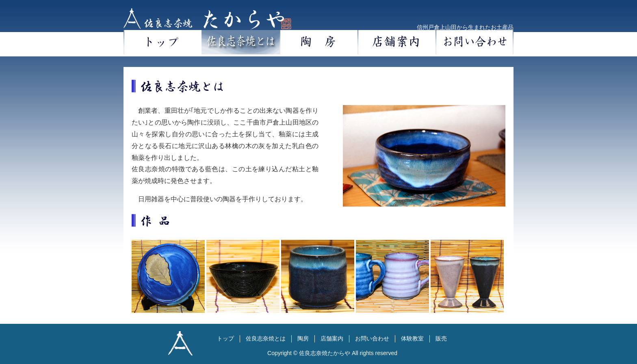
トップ (162, 42)
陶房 (318, 42)
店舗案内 (396, 42)
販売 (441, 338)
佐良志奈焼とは (240, 42)
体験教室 (412, 338)
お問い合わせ (474, 42)
